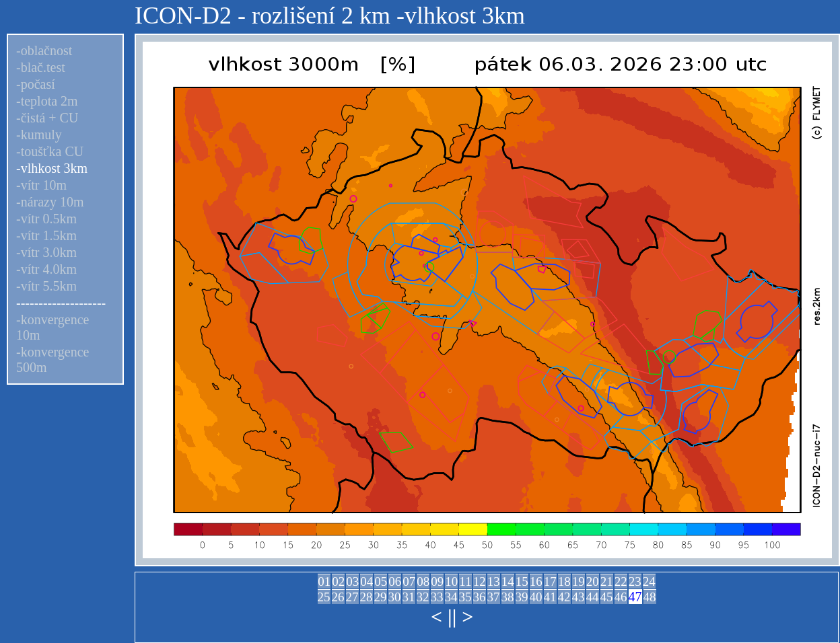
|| (452, 616)
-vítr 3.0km (46, 252)
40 (536, 597)
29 (381, 597)
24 (649, 581)
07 (409, 581)
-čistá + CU (47, 118)
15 (522, 581)
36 (480, 597)
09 (437, 581)
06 (395, 581)
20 (593, 581)
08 (423, 581)
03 (352, 581)
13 (494, 581)
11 (465, 581)
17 (550, 581)
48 (650, 597)
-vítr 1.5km (46, 235)
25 (324, 597)
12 (480, 581)
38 (508, 597)
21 (607, 581)
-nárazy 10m (50, 202)
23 (635, 581)
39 (522, 597)
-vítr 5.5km (46, 286)
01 (324, 581)
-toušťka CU (50, 151)
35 (465, 597)
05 (381, 581)
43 (579, 597)
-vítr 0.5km (46, 219)
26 (338, 597)
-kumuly (39, 135)
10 (451, 581)
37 (494, 597)
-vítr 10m (41, 185)
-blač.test (41, 67)
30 (395, 597)
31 (409, 597)
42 (564, 597)
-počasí (36, 84)
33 (437, 597)
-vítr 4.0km (46, 269)
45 (607, 597)
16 (536, 581)
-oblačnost (44, 50)
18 (564, 581)
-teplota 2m (47, 101)
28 (366, 597)
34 (451, 597)
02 (338, 581)
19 (579, 581)
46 (621, 597)
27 (352, 597)
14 (508, 581)
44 (593, 597)
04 (366, 581)
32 (423, 597)
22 (621, 581)
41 (550, 597)
